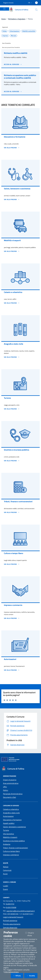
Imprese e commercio (11, 855)
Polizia (4, 31)
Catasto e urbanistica (11, 809)
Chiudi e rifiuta (31, 934)
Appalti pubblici (9, 823)
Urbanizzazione (14, 31)
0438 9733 (10, 904)
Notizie (6, 867)
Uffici (5, 787)
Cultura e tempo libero (11, 851)
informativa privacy (11, 972)
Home (3, 19)
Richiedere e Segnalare (17, 19)
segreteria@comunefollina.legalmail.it (21, 911)
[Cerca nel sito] (36, 10)
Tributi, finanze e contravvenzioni (15, 848)
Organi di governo (10, 780)
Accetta (32, 976)
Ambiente (7, 844)
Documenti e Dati (10, 797)
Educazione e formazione (12, 820)
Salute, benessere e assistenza (14, 827)
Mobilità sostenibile (29, 31)
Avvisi (5, 874)
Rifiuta (18, 976)
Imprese (5, 36)
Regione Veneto (8, 3)
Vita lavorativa (8, 834)
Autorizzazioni (8, 816)
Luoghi (6, 886)
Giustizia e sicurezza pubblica (14, 841)
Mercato (14, 36)
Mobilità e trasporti (10, 837)
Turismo (6, 830)
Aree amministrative (11, 783)
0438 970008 (11, 907)
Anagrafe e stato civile (11, 813)
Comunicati (7, 870)
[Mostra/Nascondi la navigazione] (4, 9)
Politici (6, 790)
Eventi (5, 889)
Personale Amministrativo (13, 794)
